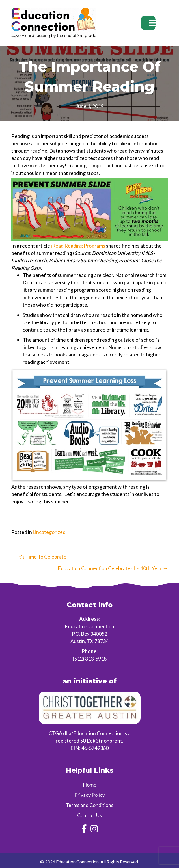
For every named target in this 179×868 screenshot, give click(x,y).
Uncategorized (49, 532)
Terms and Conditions (89, 805)
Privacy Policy (90, 795)
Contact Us (89, 815)
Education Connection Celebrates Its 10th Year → (113, 568)
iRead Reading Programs (78, 246)
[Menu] (148, 23)
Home (90, 785)
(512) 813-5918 (90, 659)
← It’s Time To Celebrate (39, 557)
